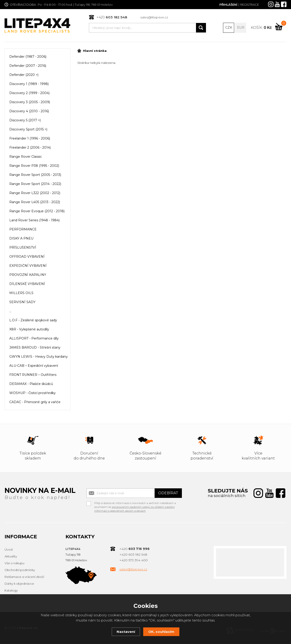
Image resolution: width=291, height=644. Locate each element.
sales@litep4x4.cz (154, 17)
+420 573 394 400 (134, 561)
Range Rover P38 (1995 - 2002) (34, 166)
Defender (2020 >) (24, 75)
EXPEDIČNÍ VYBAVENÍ (28, 266)
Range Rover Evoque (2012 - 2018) (37, 212)
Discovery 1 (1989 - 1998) (29, 84)
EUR (241, 28)
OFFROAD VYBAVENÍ (27, 257)
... (10, 312)
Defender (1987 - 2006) (28, 57)
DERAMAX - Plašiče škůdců (31, 384)
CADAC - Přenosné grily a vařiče (35, 402)
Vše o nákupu (14, 564)
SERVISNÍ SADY (22, 302)
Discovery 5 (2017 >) (25, 121)
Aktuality (11, 557)
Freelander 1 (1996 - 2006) (30, 139)
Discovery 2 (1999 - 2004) (29, 93)
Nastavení (126, 632)
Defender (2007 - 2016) (28, 66)
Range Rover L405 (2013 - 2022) (35, 202)
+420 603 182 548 (133, 555)
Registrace (250, 5)
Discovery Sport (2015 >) (28, 130)
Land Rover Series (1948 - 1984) (34, 221)
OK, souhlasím (161, 632)
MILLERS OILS (21, 293)
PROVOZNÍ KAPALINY (28, 275)
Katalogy (11, 591)
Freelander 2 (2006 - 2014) (30, 148)
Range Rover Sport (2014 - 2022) (35, 184)
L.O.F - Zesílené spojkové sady (33, 321)
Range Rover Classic (26, 157)
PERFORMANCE (23, 230)
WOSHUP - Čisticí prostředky (33, 393)
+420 (112, 17)
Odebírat (168, 493)
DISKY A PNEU (21, 239)
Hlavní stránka (92, 51)
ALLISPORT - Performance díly (34, 339)
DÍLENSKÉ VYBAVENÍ (27, 284)
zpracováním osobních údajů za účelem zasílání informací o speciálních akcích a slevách (135, 509)
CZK (229, 28)
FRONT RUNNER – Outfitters (33, 375)
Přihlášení (228, 5)
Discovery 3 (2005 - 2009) (30, 102)
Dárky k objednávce (19, 584)
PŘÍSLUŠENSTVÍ (23, 248)
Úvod (9, 550)
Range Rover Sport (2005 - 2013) (35, 175)
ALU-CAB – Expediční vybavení (34, 366)
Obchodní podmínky (20, 570)
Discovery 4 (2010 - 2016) (29, 112)
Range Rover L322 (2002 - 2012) (35, 193)
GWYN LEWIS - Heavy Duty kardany (39, 357)
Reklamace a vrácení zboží (24, 577)
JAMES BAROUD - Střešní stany (35, 348)
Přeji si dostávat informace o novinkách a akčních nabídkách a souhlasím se (135, 504)
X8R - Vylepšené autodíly (29, 330)
